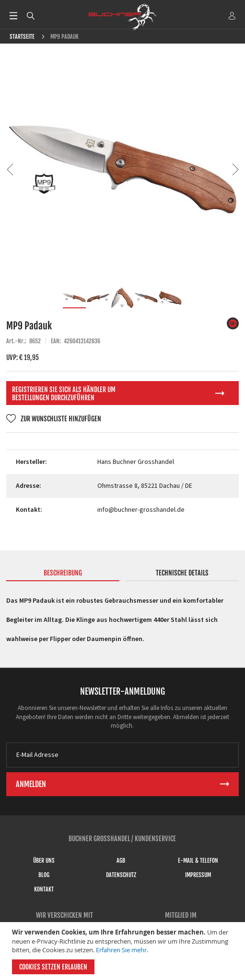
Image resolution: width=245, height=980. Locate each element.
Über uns (44, 861)
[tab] (63, 575)
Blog (44, 875)
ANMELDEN (232, 16)
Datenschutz (121, 875)
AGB (121, 861)
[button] (10, 169)
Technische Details (182, 573)
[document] (124, 951)
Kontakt (44, 889)
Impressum (198, 875)
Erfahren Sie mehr (121, 950)
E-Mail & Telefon (198, 861)
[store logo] (123, 17)
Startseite (22, 37)
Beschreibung (63, 573)
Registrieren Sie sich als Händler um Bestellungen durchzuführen (64, 394)
